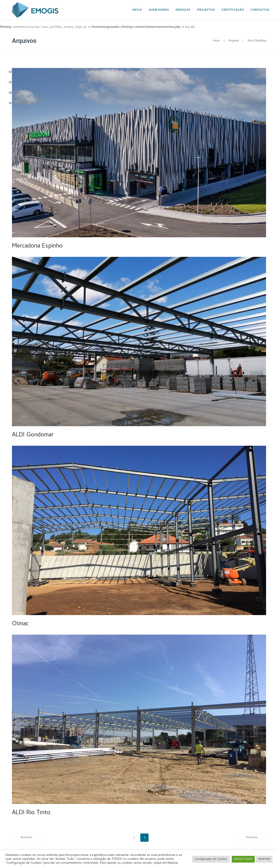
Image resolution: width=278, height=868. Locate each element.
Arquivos (24, 41)
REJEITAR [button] (264, 859)
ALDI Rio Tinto (31, 813)
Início (216, 40)
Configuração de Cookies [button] (211, 859)
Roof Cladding (257, 40)
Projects (234, 40)
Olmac (20, 624)
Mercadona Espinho (37, 246)
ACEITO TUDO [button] (243, 859)
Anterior (26, 838)
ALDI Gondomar (33, 435)
